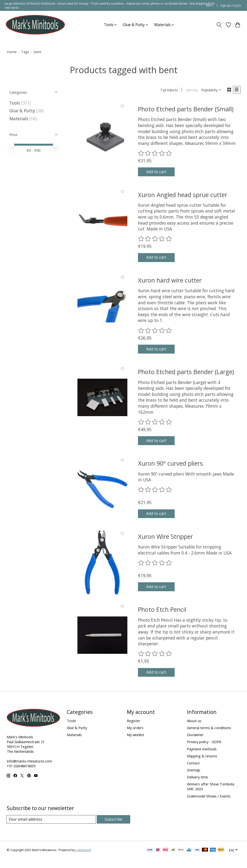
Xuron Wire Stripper (165, 543)
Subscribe (113, 828)
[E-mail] (51, 828)
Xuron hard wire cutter (170, 284)
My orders (135, 736)
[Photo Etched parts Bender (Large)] (102, 403)
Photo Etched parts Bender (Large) (186, 377)
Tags (25, 52)
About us (194, 729)
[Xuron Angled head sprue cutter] (102, 223)
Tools (15, 103)
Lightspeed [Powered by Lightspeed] (83, 859)
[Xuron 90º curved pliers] (102, 496)
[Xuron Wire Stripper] (102, 569)
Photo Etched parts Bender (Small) (186, 110)
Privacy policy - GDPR (204, 750)
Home (12, 52)
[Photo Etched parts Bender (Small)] (102, 135)
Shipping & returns (202, 764)
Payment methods (202, 757)
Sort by (190, 90)
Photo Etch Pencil (162, 617)
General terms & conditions (209, 736)
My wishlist (136, 743)
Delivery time (197, 786)
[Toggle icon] (219, 25)
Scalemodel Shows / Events (209, 804)
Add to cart (160, 173)
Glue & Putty (22, 111)
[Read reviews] (155, 154)
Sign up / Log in (231, 5)
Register (134, 729)
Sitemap (194, 779)
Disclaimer (195, 743)
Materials (19, 119)
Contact (193, 772)
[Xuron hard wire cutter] (102, 310)
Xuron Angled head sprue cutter (183, 197)
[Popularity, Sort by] (209, 90)
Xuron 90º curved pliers (170, 470)
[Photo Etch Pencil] (102, 642)
